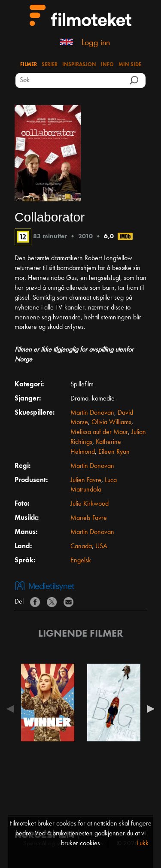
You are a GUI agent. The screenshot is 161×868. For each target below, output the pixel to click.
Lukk (143, 844)
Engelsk (81, 561)
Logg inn (96, 43)
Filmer (29, 65)
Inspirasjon (79, 65)
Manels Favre (89, 518)
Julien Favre (86, 480)
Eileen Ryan (114, 452)
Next (149, 709)
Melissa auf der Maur (99, 432)
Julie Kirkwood (90, 504)
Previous (12, 709)
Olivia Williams (111, 422)
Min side (130, 65)
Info (107, 65)
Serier (50, 65)
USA (101, 546)
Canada (81, 546)
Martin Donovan (92, 413)
